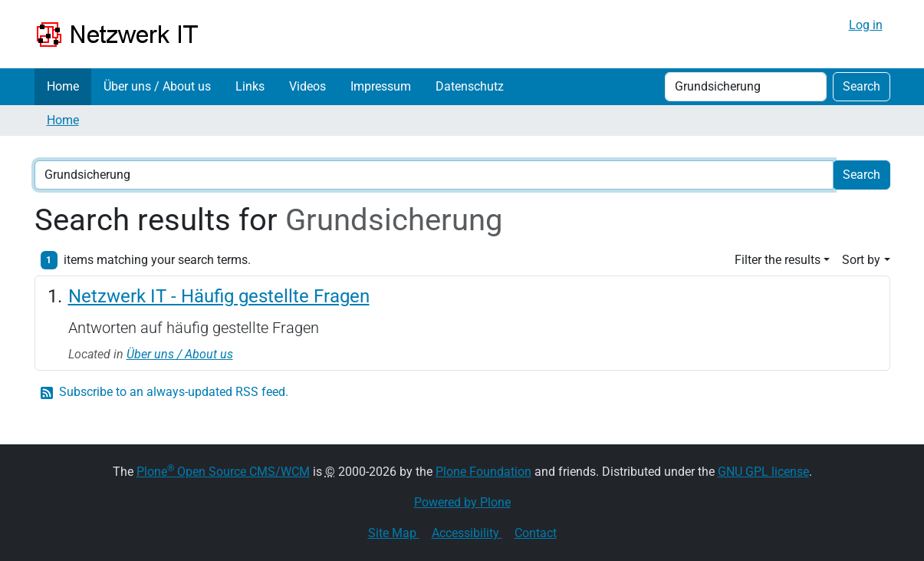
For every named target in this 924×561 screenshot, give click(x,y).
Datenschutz (470, 86)
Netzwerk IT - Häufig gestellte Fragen (219, 296)
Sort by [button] (861, 260)
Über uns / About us (157, 86)
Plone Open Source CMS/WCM (223, 472)
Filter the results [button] (778, 260)
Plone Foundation (483, 472)
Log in (866, 25)
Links (250, 86)
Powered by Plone (462, 502)
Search (862, 86)
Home (63, 86)
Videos (307, 86)
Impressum (381, 86)
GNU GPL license (763, 472)
